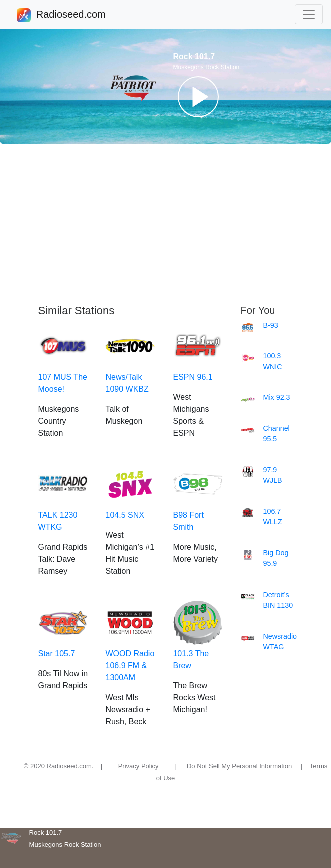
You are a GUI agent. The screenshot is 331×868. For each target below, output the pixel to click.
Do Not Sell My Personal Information (239, 766)
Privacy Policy (138, 766)
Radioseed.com (71, 15)
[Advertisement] (165, 224)
